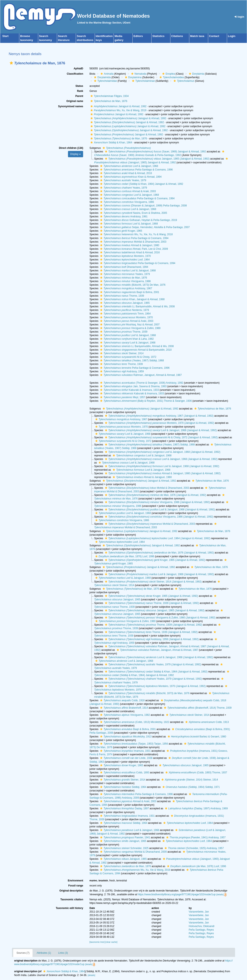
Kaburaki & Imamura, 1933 (129, 390)
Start (5, 36)
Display (76, 154)
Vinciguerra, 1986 (126, 202)
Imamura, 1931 (125, 751)
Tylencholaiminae (143, 81)
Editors (138, 36)
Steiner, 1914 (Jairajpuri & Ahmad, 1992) (153, 582)
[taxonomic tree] (97, 942)
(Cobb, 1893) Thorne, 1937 (196, 773)
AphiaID (78, 69)
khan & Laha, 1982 (126, 339)
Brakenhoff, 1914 (123, 708)
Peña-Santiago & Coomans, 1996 (136, 170)
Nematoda (138, 74)
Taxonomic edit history (69, 908)
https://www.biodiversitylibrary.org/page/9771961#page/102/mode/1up (177, 894)
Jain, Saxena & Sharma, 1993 (133, 386)
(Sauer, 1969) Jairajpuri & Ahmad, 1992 (155, 152)
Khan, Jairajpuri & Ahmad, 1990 (132, 299)
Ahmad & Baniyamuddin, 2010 (135, 350)
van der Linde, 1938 (126, 758)
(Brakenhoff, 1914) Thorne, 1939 (197, 708)
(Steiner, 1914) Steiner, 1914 (189, 780)
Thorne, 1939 (122, 296)
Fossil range (76, 886)
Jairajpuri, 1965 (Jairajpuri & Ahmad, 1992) (157, 159)
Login (232, 36)
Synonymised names (71, 106)
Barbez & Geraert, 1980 (196, 737)
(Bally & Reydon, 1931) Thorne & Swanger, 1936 (145, 401)
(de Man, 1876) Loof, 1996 (124, 556)
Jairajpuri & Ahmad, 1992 (118, 106)
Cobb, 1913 (206, 722)
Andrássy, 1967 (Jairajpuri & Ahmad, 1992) (159, 416)
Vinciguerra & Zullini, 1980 (130, 328)
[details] (220, 895)
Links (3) (63, 953)
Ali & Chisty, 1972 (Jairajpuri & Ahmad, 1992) (161, 437)
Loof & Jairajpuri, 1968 (129, 166)
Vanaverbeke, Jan (199, 912)
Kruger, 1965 (121, 231)
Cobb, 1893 (124, 773)
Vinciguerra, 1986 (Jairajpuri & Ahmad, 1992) (157, 502)
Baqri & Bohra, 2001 (129, 292)
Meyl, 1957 (122, 397)
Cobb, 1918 (122, 700)
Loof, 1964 (124, 260)
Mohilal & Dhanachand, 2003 (133, 242)
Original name (75, 101)
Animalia (107, 74)
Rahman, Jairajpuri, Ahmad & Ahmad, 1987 (140, 375)
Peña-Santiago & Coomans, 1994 (137, 198)
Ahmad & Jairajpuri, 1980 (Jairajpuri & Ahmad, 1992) (162, 473)
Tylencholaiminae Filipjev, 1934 (109, 96)
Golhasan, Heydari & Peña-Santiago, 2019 (138, 220)
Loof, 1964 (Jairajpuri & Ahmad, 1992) (157, 538)
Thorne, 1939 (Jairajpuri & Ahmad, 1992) (151, 603)
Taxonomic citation (72, 899)
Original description (71, 891)
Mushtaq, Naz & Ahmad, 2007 (129, 325)
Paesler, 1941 (125, 837)
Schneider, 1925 (124, 848)
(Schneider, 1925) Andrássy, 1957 (194, 848)
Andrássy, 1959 (121, 371)
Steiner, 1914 (121, 353)
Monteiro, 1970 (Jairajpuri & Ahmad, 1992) (159, 423)
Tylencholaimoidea (171, 77)
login (239, 17)
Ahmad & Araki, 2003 (127, 191)
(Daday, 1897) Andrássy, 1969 (196, 808)
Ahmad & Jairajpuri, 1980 (129, 245)
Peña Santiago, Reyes (201, 930)
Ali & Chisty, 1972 (128, 357)
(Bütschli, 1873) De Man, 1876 (132, 285)
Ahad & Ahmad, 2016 (125, 173)
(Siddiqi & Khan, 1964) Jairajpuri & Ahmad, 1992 (141, 184)
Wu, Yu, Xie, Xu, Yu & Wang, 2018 (136, 234)
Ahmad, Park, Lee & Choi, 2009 (133, 249)
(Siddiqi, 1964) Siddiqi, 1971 (191, 787)
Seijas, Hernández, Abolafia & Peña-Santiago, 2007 (144, 227)
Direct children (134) (71, 148)
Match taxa (197, 36)
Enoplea (168, 74)
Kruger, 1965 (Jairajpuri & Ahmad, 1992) (154, 560)
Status (79, 86)
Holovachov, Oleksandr (202, 926)
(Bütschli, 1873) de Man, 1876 (147, 693)
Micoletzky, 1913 (125, 737)
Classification (75, 74)
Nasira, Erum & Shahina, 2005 (133, 213)
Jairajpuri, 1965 (124, 303)
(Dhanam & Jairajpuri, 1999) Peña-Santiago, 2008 (143, 206)
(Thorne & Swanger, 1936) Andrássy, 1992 (141, 383)
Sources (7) (23, 953)
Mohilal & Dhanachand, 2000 (133, 852)
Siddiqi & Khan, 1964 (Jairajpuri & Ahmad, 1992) (156, 672)
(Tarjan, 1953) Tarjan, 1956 (133, 744)
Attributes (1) (44, 953)
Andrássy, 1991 (123, 217)
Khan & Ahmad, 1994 (130, 177)
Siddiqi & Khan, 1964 (111, 143)
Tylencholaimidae (105, 81)
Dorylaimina (133, 77)
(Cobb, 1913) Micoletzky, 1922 (134, 722)
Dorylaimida (102, 77)
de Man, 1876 (108, 101)
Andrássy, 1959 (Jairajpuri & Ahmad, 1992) (151, 639)
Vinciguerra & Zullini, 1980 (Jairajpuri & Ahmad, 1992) (160, 618)
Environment (75, 881)
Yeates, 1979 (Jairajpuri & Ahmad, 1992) (152, 664)
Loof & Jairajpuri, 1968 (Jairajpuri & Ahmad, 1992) (160, 430)
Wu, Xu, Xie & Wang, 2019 (118, 110)
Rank (80, 91)
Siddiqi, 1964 (123, 787)
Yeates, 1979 (123, 180)
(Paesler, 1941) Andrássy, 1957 (195, 837)
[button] (11, 63)
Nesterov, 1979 (124, 310)
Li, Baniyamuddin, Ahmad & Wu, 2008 (137, 306)
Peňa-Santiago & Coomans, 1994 (134, 238)
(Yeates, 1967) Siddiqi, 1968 (131, 361)
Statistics (158, 36)
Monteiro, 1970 (125, 256)
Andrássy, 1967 (126, 288)
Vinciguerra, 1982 (124, 715)
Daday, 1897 (124, 808)
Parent (79, 96)
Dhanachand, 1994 (124, 267)
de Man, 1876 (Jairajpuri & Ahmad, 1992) (155, 495)
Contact (214, 36)
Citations (177, 36)
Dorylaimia (196, 74)
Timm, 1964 (125, 314)
